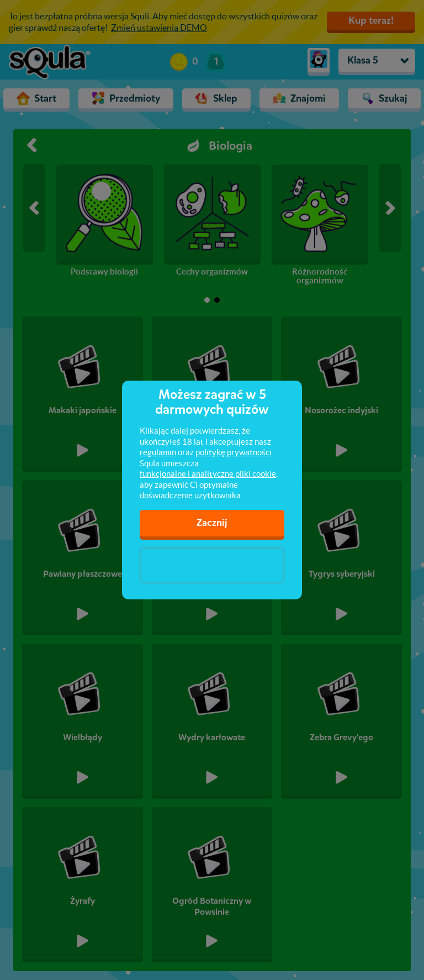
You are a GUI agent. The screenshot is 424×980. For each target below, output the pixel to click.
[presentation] (212, 565)
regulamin (158, 452)
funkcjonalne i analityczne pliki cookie (208, 474)
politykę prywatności (234, 452)
